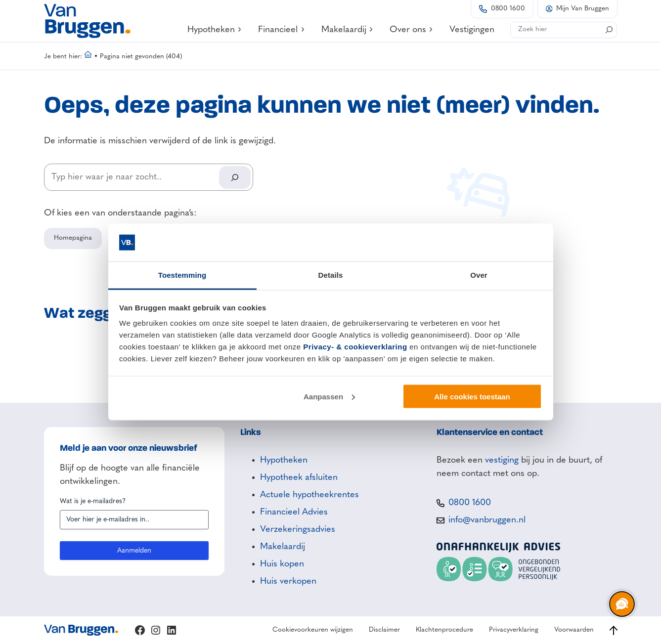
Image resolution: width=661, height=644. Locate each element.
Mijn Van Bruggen (583, 9)
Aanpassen (329, 396)
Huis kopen (282, 564)
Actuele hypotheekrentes (309, 495)
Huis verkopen (288, 581)
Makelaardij (348, 30)
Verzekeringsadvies (298, 529)
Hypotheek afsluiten (299, 477)
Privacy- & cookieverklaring (355, 347)
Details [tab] (331, 275)
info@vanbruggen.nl (487, 520)
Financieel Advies (294, 512)
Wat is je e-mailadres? (93, 501)
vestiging (502, 460)
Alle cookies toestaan (472, 396)
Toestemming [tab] (182, 275)
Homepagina (73, 238)
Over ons (412, 30)
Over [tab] (479, 275)
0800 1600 (508, 9)
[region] (621, 604)
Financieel (282, 30)
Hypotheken (215, 30)
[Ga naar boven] (614, 630)
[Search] (609, 30)
